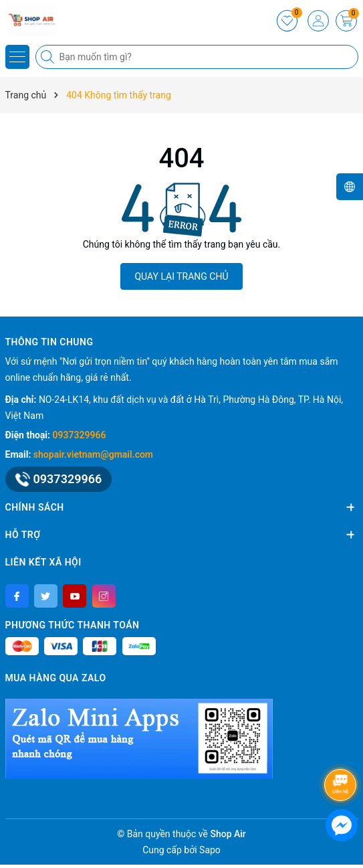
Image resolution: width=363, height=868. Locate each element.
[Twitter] (46, 596)
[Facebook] (17, 596)
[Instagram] (104, 596)
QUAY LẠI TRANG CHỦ (181, 276)
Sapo (210, 850)
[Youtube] (75, 596)
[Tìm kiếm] (49, 57)
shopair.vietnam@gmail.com (93, 454)
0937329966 (80, 435)
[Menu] (17, 57)
